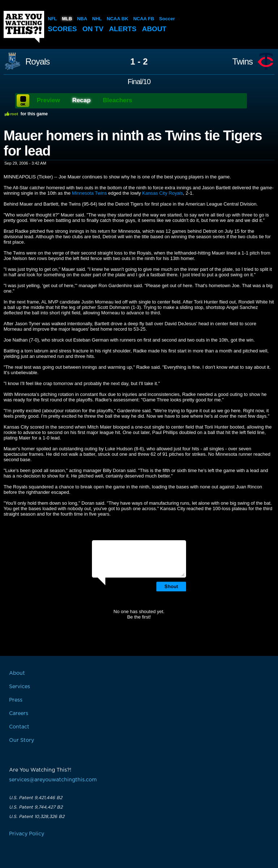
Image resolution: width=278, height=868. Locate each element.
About (154, 29)
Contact (19, 727)
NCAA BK (117, 19)
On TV (93, 29)
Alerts (123, 29)
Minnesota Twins (90, 193)
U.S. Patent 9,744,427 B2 (36, 807)
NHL (97, 19)
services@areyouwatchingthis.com (53, 780)
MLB (67, 19)
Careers (19, 714)
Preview (49, 100)
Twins (243, 62)
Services (20, 687)
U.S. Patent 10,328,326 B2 (37, 817)
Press (16, 700)
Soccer (167, 19)
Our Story (22, 740)
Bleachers (117, 100)
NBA (82, 19)
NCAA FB (144, 19)
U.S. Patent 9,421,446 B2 (36, 798)
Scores (62, 29)
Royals (37, 62)
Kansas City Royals (163, 193)
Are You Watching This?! (24, 27)
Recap (81, 100)
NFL (52, 19)
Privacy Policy (27, 834)
